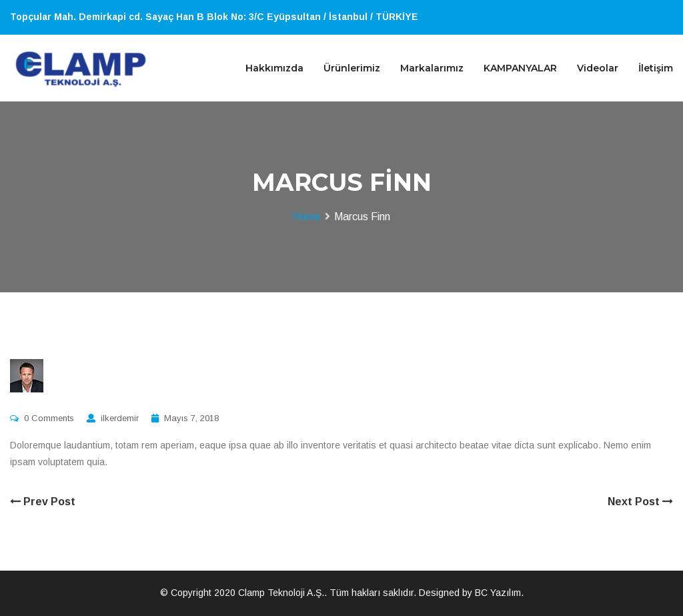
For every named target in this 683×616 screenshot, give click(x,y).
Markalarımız (432, 68)
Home (307, 217)
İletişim (656, 68)
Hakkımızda (274, 68)
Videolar (598, 68)
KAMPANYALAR (520, 68)
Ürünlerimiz (352, 68)
